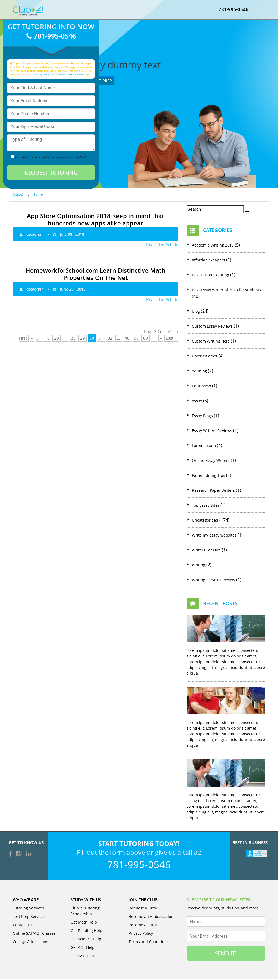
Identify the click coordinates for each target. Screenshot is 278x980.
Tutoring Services (28, 909)
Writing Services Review (214, 581)
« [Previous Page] (32, 339)
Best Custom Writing (211, 276)
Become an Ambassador (151, 917)
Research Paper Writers (213, 491)
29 (83, 339)
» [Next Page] (161, 339)
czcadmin (32, 235)
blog (196, 312)
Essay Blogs (202, 416)
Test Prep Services (29, 917)
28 (73, 339)
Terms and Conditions (71, 75)
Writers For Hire (206, 551)
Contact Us (23, 926)
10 (47, 339)
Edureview (201, 387)
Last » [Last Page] (171, 339)
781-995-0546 (233, 10)
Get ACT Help (83, 948)
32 (110, 339)
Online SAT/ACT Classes (34, 934)
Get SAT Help (82, 957)
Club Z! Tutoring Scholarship (85, 912)
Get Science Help (86, 940)
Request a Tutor (143, 909)
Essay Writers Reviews (212, 431)
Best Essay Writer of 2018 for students (227, 291)
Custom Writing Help (211, 342)
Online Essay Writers (211, 461)
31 (101, 339)
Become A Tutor (143, 926)
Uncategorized (205, 521)
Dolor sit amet (205, 357)
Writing (199, 566)
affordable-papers (208, 261)
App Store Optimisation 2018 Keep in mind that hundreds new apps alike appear (96, 220)
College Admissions (30, 943)
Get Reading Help (86, 932)
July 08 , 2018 (69, 235)
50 (136, 339)
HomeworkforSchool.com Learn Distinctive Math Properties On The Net (95, 275)
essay (197, 402)
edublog (199, 372)
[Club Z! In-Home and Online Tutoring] (28, 12)
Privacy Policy (42, 75)
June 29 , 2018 (69, 290)
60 (146, 339)
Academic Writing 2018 (213, 246)
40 (127, 339)
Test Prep (100, 82)
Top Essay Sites (206, 506)
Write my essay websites (214, 536)
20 (56, 339)
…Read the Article (160, 246)
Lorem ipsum (204, 446)
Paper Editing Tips (208, 476)
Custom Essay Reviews (212, 327)
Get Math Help (84, 923)
